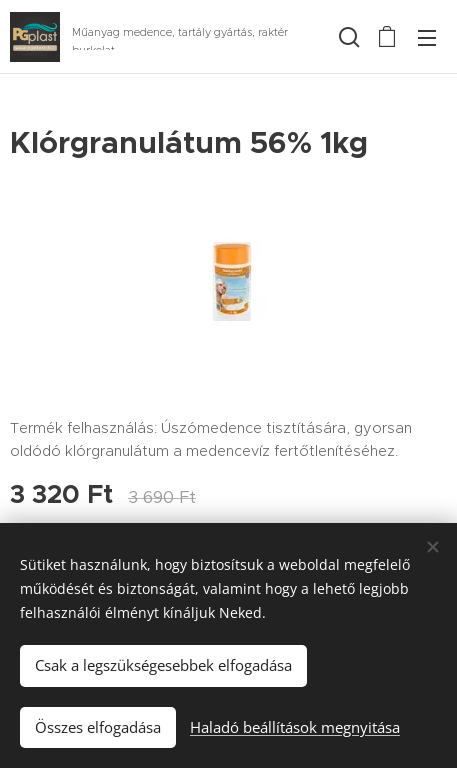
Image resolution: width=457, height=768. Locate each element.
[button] (347, 37)
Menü (427, 38)
